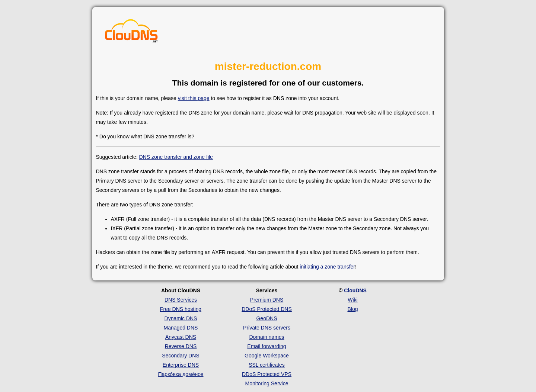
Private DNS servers (267, 328)
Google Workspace (267, 356)
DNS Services (181, 300)
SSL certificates (267, 365)
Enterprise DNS (181, 365)
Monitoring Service (267, 383)
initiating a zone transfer (327, 267)
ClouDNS (355, 290)
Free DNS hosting (181, 309)
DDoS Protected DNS (267, 309)
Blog (352, 309)
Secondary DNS (181, 356)
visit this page (194, 98)
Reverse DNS (181, 346)
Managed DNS (181, 328)
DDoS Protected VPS (267, 374)
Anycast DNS (181, 337)
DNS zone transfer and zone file (176, 157)
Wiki (352, 300)
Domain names (267, 337)
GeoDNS (267, 318)
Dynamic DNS (181, 318)
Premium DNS (267, 300)
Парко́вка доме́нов (181, 374)
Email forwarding (267, 346)
